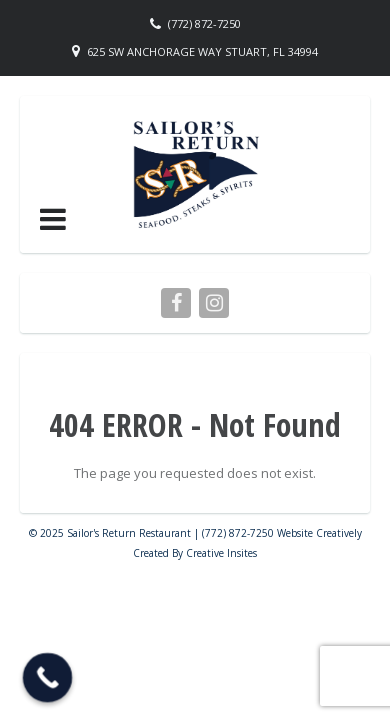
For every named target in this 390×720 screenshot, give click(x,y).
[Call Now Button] (48, 678)
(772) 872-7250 (204, 23)
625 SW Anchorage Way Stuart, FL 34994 (202, 51)
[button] (53, 219)
